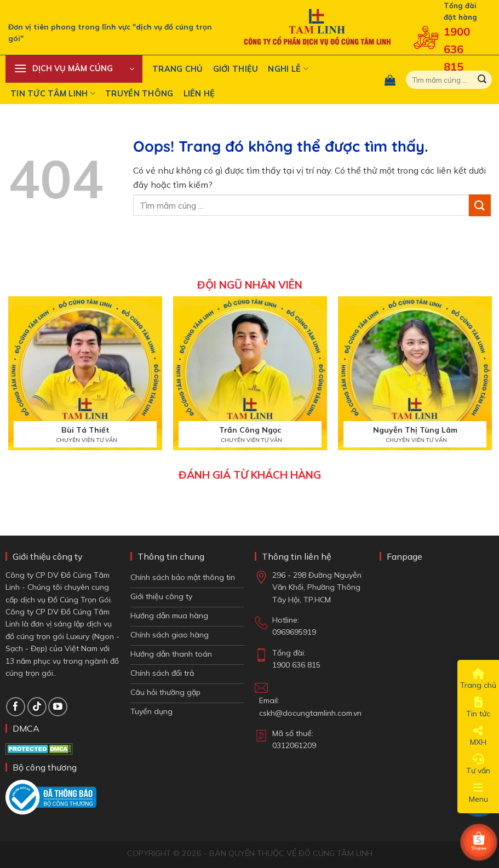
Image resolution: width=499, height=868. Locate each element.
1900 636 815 (457, 49)
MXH (478, 736)
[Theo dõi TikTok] (37, 707)
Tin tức (478, 708)
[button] (74, 69)
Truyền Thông (139, 94)
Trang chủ (178, 69)
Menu (478, 793)
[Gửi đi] (482, 80)
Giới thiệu (236, 69)
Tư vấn (478, 764)
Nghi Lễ (288, 69)
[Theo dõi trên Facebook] (16, 707)
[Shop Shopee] (479, 842)
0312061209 (294, 745)
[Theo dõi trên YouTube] (58, 707)
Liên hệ (199, 94)
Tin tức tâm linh (53, 93)
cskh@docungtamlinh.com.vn (310, 713)
